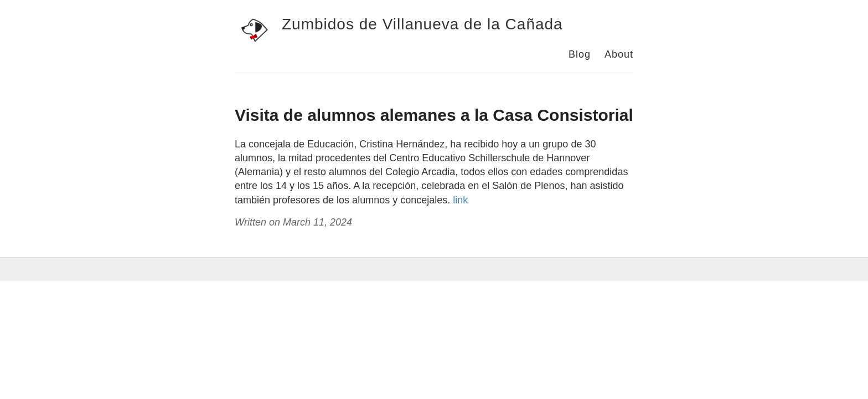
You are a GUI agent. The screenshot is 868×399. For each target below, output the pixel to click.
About (619, 54)
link (460, 200)
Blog (580, 54)
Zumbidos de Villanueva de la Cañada (422, 24)
